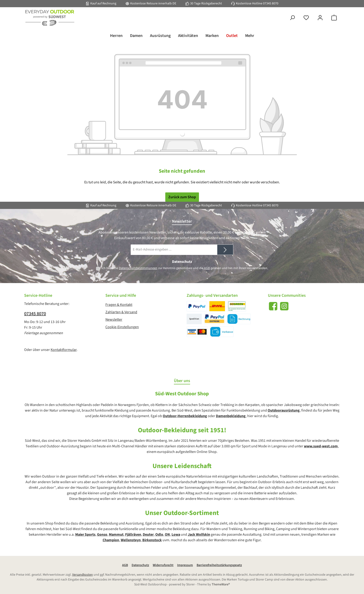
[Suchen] (292, 18)
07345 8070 (271, 3)
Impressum (185, 565)
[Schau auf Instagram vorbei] (284, 306)
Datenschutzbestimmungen (138, 268)
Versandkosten (83, 575)
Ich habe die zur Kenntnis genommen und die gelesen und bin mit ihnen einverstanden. (185, 270)
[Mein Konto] (320, 18)
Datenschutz (140, 565)
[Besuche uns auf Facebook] (273, 306)
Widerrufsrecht (163, 565)
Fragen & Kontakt (119, 305)
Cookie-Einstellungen (122, 327)
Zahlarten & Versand (121, 312)
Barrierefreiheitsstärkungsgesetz (219, 565)
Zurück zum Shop (182, 197)
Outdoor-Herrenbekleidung (185, 416)
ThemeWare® (221, 584)
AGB (207, 268)
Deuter (148, 535)
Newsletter (114, 320)
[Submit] (225, 250)
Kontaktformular (64, 350)
